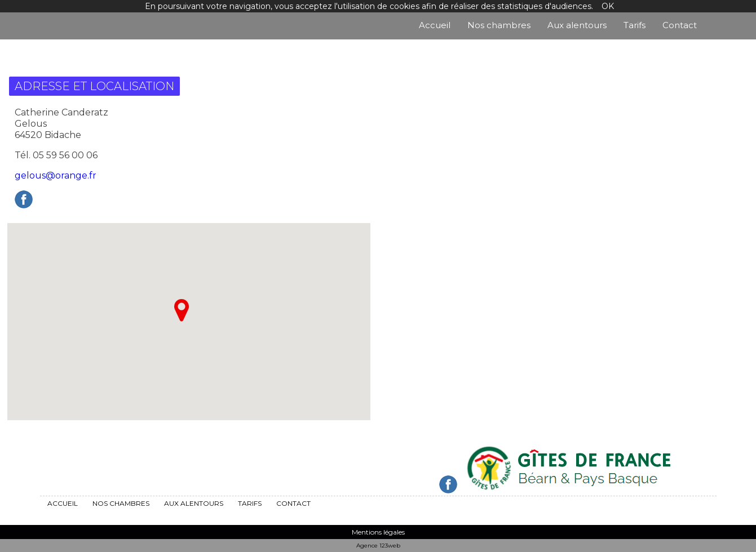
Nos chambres (499, 25)
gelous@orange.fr (56, 175)
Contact (680, 25)
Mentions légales (378, 532)
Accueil (435, 25)
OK (608, 6)
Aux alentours (577, 25)
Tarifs (635, 25)
